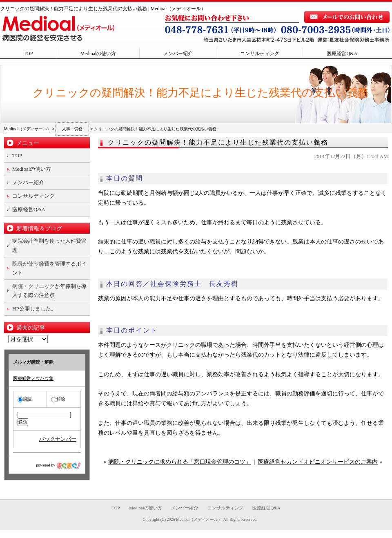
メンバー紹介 (178, 54)
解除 (58, 399)
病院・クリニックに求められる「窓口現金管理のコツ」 (180, 462)
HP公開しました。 (34, 309)
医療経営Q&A (342, 54)
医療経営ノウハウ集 (33, 378)
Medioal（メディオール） (199, 519)
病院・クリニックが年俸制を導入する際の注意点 (49, 291)
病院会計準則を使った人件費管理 (49, 245)
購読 (25, 399)
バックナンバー (58, 439)
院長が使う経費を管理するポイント (49, 268)
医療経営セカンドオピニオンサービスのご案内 (318, 462)
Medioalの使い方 (98, 54)
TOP (28, 54)
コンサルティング (260, 54)
